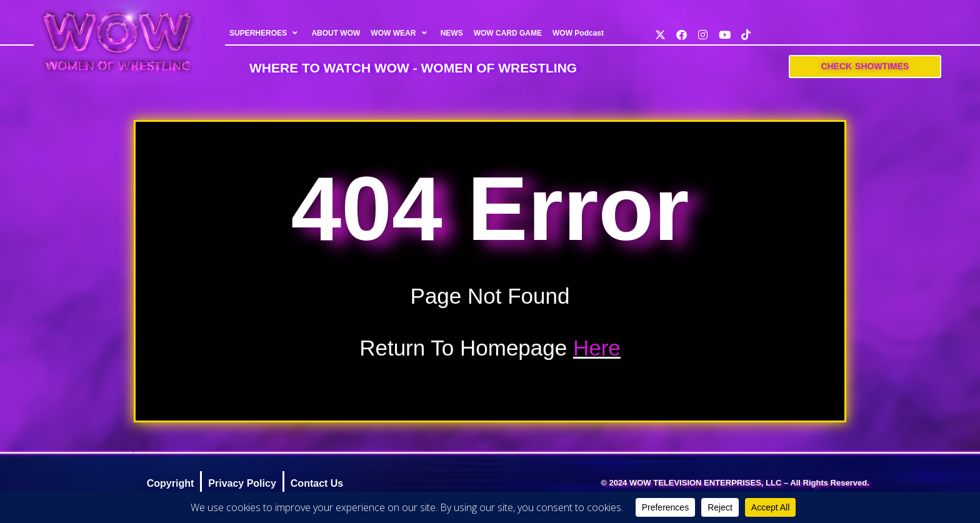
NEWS (452, 33)
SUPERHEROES (265, 33)
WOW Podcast (578, 33)
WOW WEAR (401, 33)
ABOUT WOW (336, 33)
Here (597, 348)
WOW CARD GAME (508, 33)
